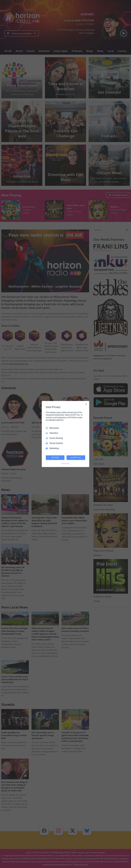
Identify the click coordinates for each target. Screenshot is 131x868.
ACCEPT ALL (76, 458)
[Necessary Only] (86, 404)
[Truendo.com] (65, 463)
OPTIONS (55, 458)
